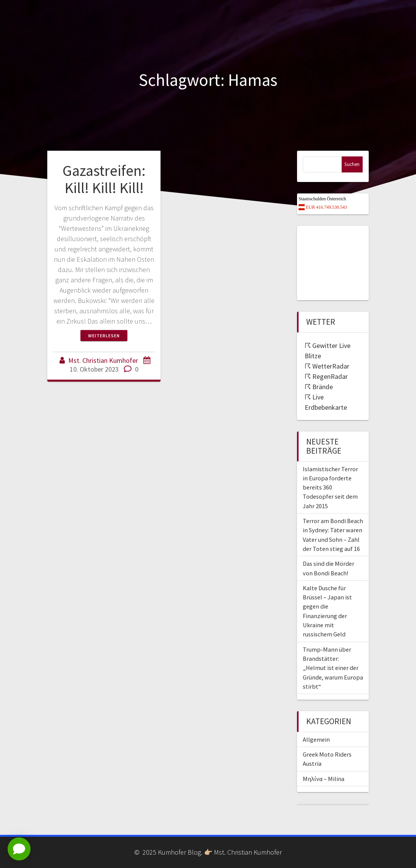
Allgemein (316, 739)
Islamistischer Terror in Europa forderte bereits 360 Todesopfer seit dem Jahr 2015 (330, 487)
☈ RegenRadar (326, 376)
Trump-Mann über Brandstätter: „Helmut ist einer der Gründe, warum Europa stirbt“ (333, 668)
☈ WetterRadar (327, 366)
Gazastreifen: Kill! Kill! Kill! (104, 179)
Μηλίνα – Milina (324, 779)
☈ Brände (319, 387)
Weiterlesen (104, 336)
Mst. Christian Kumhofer (103, 360)
